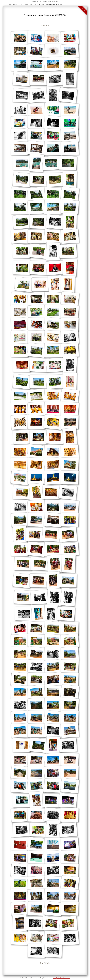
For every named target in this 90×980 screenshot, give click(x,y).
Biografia (55, 1)
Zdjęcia (42, 978)
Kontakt (44, 1)
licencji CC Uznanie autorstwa (61, 978)
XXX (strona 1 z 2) (27, 5)
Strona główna (37, 1)
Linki (49, 1)
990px (84, 9)
